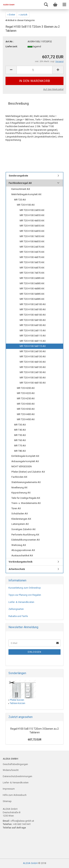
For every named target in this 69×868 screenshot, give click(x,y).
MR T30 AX (20, 425)
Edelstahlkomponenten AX (26, 540)
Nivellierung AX (19, 488)
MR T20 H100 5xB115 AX (33, 346)
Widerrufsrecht (11, 770)
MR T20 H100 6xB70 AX (32, 268)
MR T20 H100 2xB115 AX (33, 330)
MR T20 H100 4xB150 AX (33, 383)
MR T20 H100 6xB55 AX (32, 231)
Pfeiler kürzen (17, 700)
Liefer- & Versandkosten (21, 602)
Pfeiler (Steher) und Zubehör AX (28, 472)
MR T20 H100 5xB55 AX (32, 226)
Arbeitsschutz (17, 569)
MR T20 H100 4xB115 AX (33, 341)
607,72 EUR (35, 740)
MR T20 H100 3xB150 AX (33, 378)
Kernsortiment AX (21, 189)
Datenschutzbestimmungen (17, 776)
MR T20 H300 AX (26, 404)
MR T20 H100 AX (26, 205)
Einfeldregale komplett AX (25, 456)
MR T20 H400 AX (26, 414)
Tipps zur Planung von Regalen (25, 595)
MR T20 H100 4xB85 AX (32, 289)
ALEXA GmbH (30, 863)
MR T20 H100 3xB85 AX (32, 283)
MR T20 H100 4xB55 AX (32, 221)
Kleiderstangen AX (21, 519)
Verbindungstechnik (21, 562)
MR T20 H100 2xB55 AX (32, 210)
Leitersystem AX (20, 524)
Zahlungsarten (16, 609)
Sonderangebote (18, 176)
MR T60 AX (20, 440)
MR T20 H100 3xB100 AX (33, 309)
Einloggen (34, 652)
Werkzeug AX (19, 545)
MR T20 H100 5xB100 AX (33, 320)
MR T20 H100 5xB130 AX (33, 367)
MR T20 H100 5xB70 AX (32, 262)
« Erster (11, 15)
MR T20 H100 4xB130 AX (33, 362)
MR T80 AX (20, 451)
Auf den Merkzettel (53, 89)
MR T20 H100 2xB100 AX (33, 304)
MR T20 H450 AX (26, 419)
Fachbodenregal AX (20, 183)
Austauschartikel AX (22, 555)
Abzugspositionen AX (23, 550)
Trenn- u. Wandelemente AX (26, 503)
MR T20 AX (20, 200)
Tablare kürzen (17, 703)
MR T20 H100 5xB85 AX (32, 294)
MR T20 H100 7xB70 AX (32, 273)
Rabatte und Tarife (18, 616)
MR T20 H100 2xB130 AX (33, 351)
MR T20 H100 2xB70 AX (32, 247)
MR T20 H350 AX (26, 409)
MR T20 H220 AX (26, 393)
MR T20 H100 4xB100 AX (33, 315)
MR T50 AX (20, 435)
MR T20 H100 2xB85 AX (32, 278)
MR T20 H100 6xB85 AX (32, 299)
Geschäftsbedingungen (15, 764)
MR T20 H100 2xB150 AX (33, 372)
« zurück (23, 15)
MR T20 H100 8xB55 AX (32, 241)
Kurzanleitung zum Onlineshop (25, 588)
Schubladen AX (20, 514)
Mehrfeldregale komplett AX (26, 194)
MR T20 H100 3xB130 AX (33, 356)
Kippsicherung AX (21, 493)
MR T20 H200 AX (26, 388)
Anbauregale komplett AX (25, 461)
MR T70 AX (20, 446)
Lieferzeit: (12, 46)
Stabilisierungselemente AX (26, 482)
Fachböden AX (19, 477)
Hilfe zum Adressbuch (15, 795)
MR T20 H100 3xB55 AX (32, 215)
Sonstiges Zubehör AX (23, 529)
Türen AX (16, 508)
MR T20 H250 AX (26, 398)
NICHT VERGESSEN (22, 466)
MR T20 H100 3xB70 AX (32, 252)
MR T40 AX (20, 430)
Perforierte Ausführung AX (25, 535)
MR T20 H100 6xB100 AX (33, 325)
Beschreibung (18, 103)
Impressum (9, 789)
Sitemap (7, 801)
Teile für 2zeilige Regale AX (26, 498)
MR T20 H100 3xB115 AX (33, 336)
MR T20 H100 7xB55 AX (32, 236)
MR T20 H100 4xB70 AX (32, 257)
